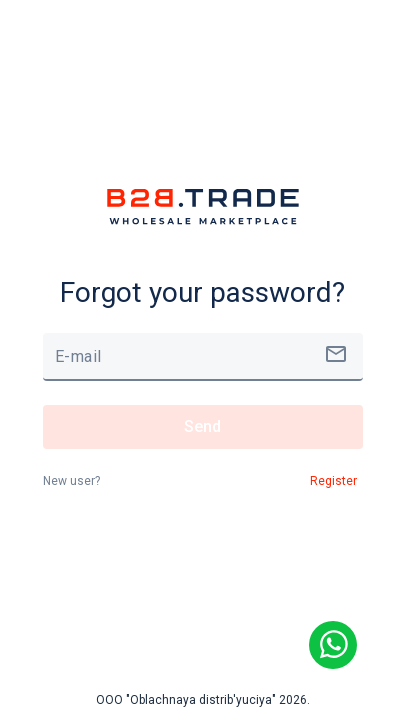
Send (203, 426)
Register (333, 481)
